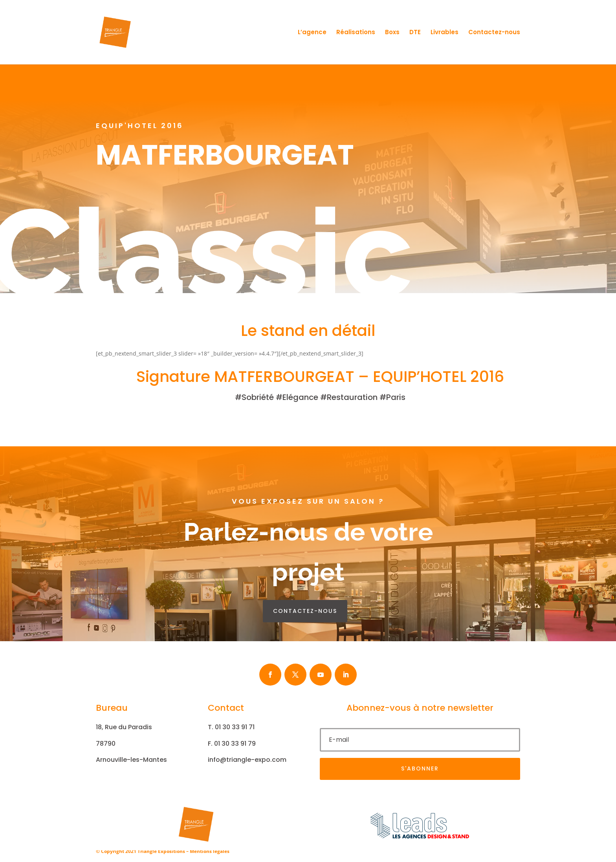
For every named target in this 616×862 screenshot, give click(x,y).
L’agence (312, 33)
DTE (415, 33)
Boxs (392, 33)
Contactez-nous (494, 33)
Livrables (445, 33)
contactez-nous (305, 611)
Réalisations (356, 33)
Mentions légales (210, 851)
